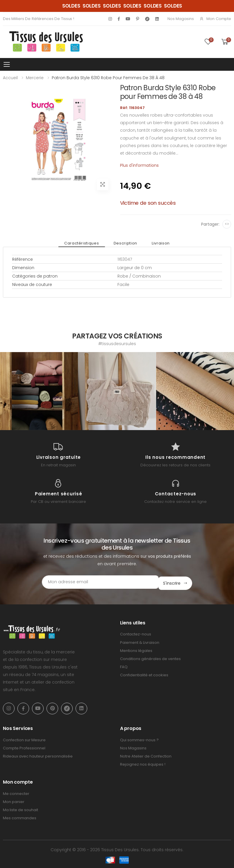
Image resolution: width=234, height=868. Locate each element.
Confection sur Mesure (24, 739)
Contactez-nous (136, 633)
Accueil (10, 78)
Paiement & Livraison (140, 641)
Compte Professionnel (24, 747)
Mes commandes (20, 817)
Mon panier (14, 801)
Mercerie (35, 78)
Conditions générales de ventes (150, 658)
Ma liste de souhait (20, 809)
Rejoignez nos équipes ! (143, 763)
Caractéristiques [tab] (84, 243)
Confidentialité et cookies (144, 674)
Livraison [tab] (158, 243)
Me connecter (16, 792)
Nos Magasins (181, 19)
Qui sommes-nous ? (139, 739)
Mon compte (215, 19)
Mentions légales (136, 649)
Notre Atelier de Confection (146, 755)
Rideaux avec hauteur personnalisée (38, 755)
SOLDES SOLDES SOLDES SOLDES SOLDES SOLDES (122, 6)
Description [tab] (125, 243)
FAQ (124, 666)
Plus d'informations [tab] (139, 165)
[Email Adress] (92, 582)
